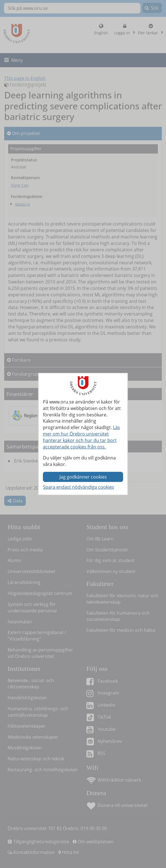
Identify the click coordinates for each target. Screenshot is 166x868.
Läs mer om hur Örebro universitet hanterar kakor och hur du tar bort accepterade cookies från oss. (81, 437)
